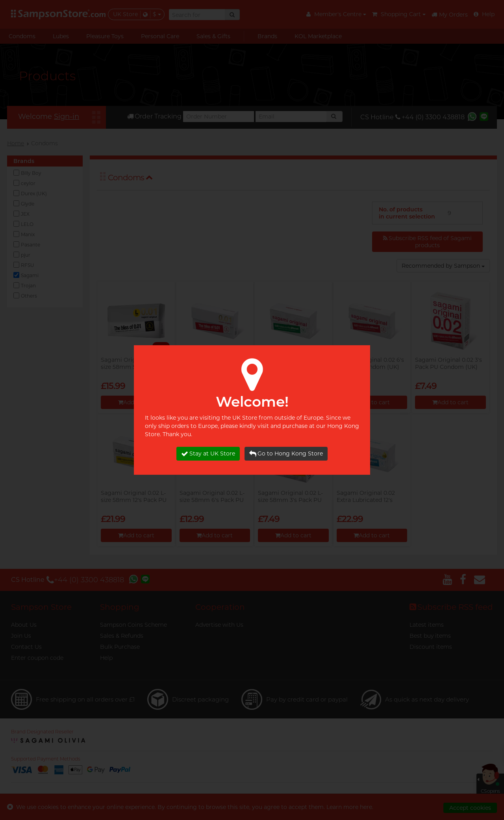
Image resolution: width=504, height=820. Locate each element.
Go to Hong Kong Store (286, 454)
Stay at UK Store (208, 454)
